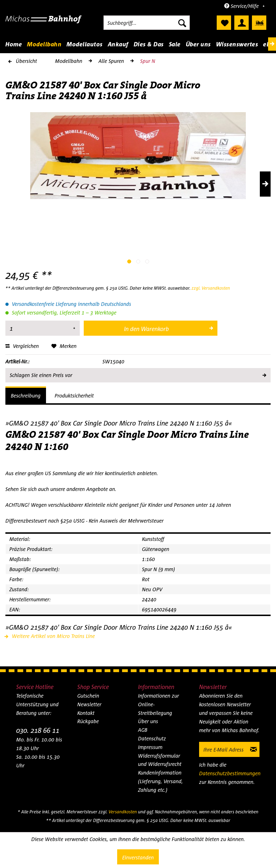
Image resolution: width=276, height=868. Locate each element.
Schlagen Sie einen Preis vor (138, 374)
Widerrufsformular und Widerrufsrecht (160, 760)
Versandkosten (123, 812)
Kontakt (86, 713)
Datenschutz (152, 738)
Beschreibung (26, 396)
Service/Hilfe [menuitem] (242, 6)
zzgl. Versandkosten (211, 288)
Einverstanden (138, 857)
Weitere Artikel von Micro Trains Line (50, 636)
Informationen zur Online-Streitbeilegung (158, 704)
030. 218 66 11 (38, 730)
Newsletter (89, 704)
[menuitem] (147, 23)
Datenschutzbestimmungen (230, 773)
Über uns (148, 721)
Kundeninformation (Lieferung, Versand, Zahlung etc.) (160, 781)
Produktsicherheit (74, 396)
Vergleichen (22, 346)
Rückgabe (88, 721)
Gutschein (88, 696)
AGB (143, 730)
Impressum (150, 747)
